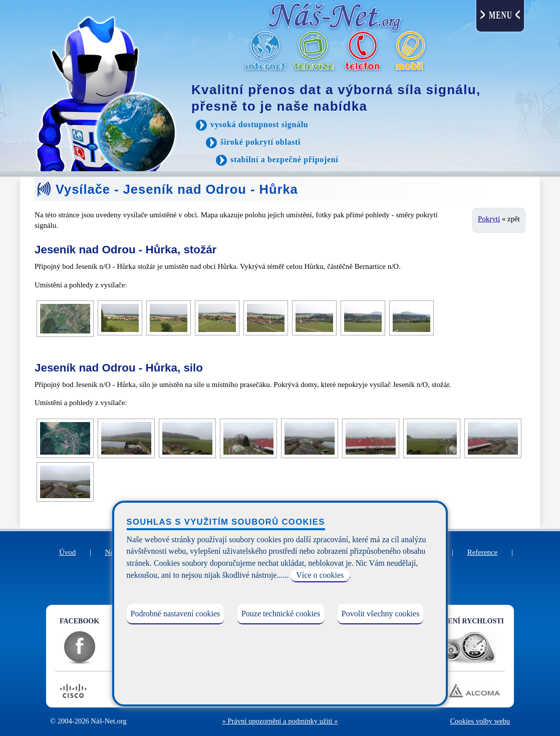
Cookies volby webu (480, 721)
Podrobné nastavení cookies (176, 614)
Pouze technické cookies (281, 614)
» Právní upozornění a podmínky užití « (280, 721)
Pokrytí (489, 219)
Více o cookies (320, 575)
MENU (501, 15)
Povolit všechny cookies (381, 614)
